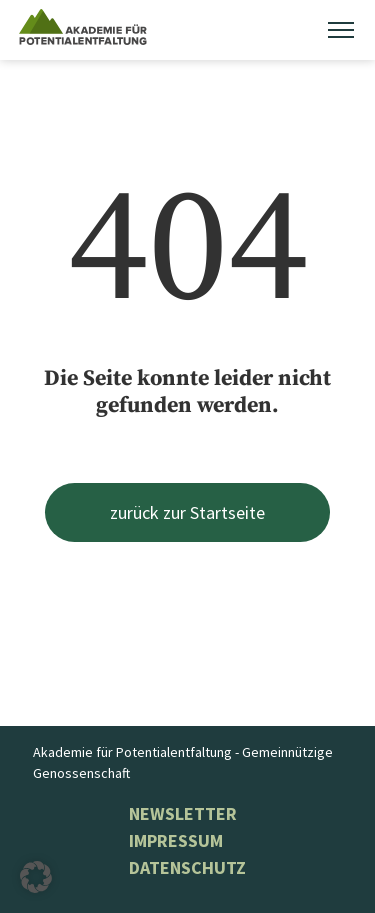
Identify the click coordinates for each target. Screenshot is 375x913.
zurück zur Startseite (187, 512)
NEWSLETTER (183, 813)
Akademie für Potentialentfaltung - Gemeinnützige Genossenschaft (183, 762)
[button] (36, 877)
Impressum (176, 840)
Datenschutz (187, 867)
